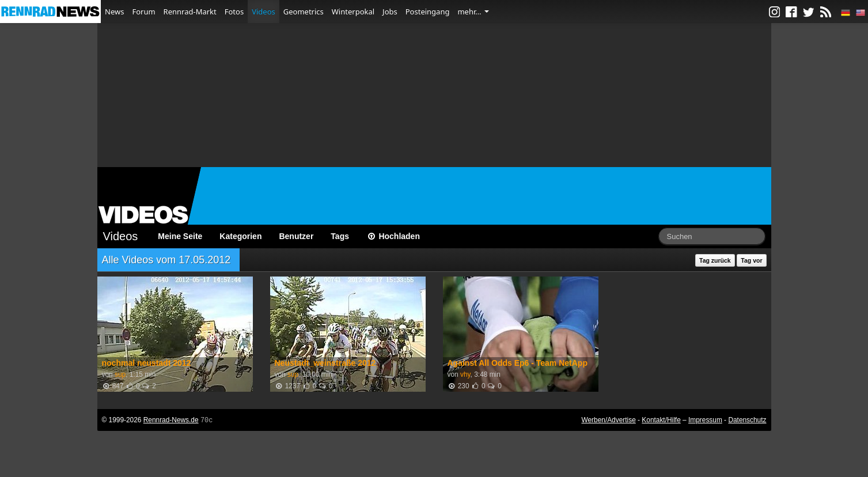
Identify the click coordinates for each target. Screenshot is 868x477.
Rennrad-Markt (190, 12)
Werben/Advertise (608, 420)
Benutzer (296, 236)
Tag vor (751, 260)
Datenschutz (747, 420)
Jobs (390, 12)
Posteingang (428, 12)
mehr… (473, 12)
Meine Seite (180, 236)
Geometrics (304, 12)
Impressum (705, 420)
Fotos (234, 12)
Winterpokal (353, 12)
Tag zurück (715, 260)
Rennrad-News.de (171, 420)
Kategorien (240, 236)
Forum (143, 12)
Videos (264, 12)
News (114, 12)
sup (120, 374)
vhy (465, 374)
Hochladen (393, 236)
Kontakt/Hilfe (661, 420)
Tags (340, 236)
